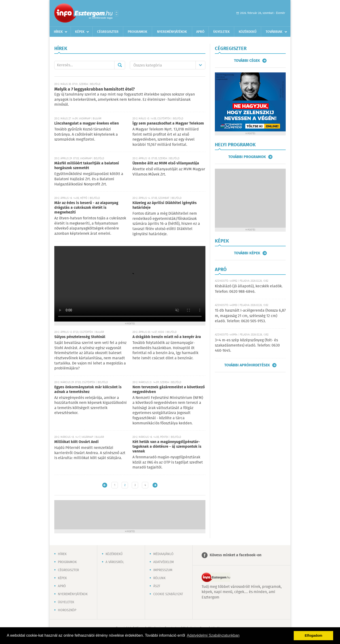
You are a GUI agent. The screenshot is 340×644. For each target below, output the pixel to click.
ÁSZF (157, 586)
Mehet (120, 65)
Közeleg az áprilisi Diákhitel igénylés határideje (165, 205)
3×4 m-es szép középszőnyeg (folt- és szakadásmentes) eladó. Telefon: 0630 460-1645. (247, 346)
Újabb (105, 485)
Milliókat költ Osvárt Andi (76, 442)
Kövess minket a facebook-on (236, 555)
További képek (247, 253)
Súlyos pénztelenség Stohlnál (80, 337)
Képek (80, 32)
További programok (247, 157)
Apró (200, 32)
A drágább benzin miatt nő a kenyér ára (167, 337)
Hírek (58, 32)
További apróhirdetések (247, 365)
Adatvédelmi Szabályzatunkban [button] (213, 635)
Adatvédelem (164, 562)
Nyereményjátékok (172, 32)
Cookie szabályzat (168, 594)
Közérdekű (248, 32)
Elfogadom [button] (314, 636)
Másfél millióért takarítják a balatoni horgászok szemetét (87, 166)
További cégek (247, 61)
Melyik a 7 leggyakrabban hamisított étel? (95, 89)
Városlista (117, 13)
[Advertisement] (130, 514)
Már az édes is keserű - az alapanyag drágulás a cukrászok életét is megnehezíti (86, 208)
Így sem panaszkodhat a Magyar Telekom (168, 123)
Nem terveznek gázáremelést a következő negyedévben (169, 390)
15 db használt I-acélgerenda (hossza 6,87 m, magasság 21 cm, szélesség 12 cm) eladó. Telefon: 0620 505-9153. (250, 316)
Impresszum (163, 570)
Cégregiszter (108, 32)
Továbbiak (274, 32)
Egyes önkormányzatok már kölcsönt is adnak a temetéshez (88, 390)
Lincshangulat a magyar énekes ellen (87, 123)
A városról (115, 562)
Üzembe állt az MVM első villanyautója (166, 163)
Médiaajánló (163, 554)
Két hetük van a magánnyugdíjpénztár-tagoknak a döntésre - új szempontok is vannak (167, 447)
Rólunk (159, 578)
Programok (138, 32)
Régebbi (155, 485)
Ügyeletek (221, 32)
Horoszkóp (67, 610)
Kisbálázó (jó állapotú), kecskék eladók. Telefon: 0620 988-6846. (249, 289)
